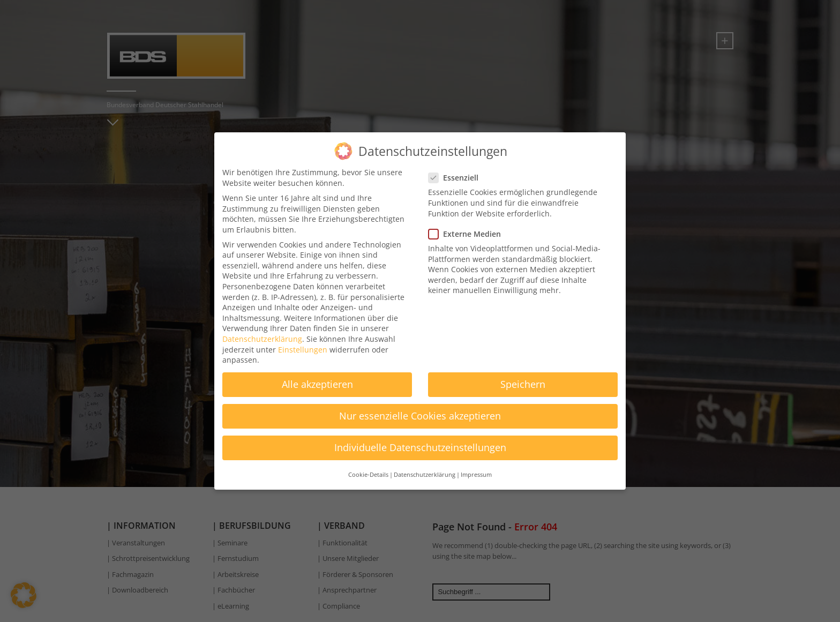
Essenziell (457, 174)
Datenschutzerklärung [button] (425, 471)
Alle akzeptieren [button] (317, 380)
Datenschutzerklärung (262, 335)
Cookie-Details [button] (368, 471)
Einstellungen (303, 346)
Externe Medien (468, 230)
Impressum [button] (476, 471)
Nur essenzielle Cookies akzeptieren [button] (420, 412)
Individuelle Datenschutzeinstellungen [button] (420, 444)
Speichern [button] (523, 380)
